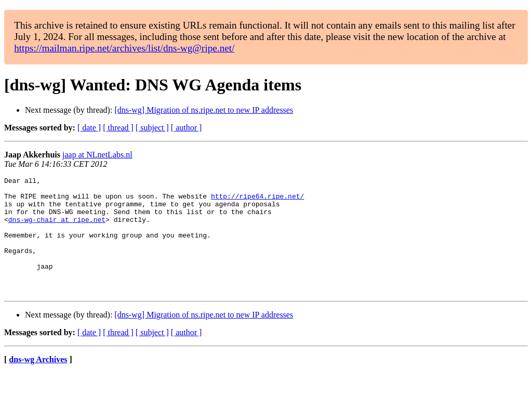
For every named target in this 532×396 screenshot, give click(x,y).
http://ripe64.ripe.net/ (257, 201)
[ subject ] (152, 128)
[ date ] (89, 128)
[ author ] (187, 128)
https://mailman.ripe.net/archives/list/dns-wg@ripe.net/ (124, 48)
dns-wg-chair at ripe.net (57, 229)
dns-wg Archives (38, 383)
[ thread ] (118, 128)
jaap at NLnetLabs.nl (97, 155)
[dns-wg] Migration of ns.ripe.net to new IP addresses (204, 110)
